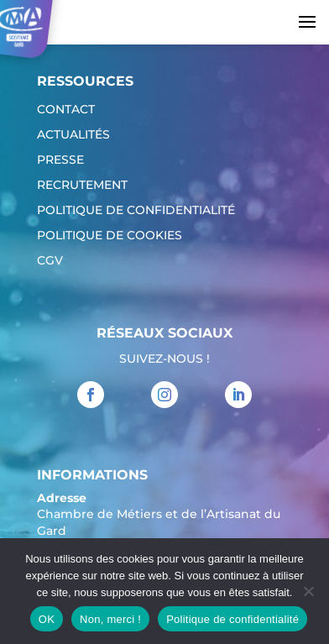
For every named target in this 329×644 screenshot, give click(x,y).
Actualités (73, 135)
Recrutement (82, 186)
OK (47, 619)
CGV (50, 261)
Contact (66, 110)
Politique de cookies (110, 236)
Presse (60, 160)
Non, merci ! (110, 619)
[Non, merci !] (308, 591)
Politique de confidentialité (136, 211)
